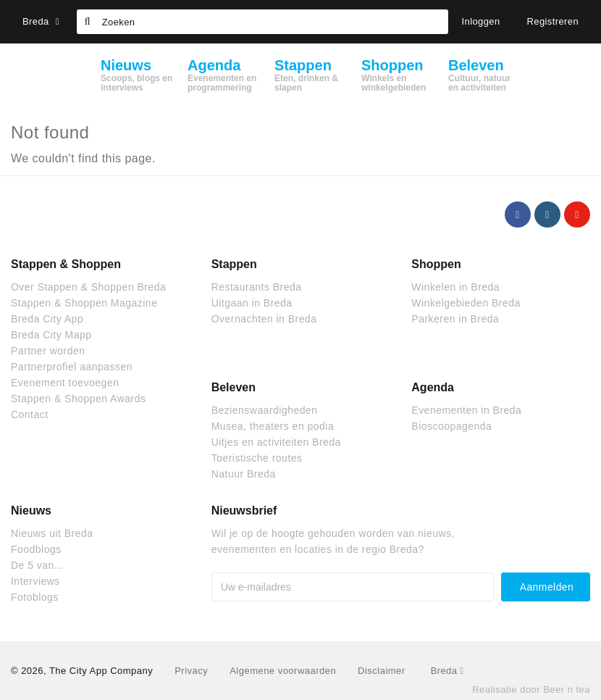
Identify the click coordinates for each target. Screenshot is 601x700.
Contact (30, 414)
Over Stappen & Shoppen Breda (88, 287)
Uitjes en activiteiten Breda (276, 442)
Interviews (35, 581)
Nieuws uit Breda (52, 533)
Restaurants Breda (257, 287)
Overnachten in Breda (264, 319)
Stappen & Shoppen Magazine (84, 303)
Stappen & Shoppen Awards (78, 399)
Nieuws (31, 511)
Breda (41, 21)
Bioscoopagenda (451, 426)
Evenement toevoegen (65, 383)
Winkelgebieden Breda (466, 303)
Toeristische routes (257, 458)
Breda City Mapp (51, 335)
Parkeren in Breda (455, 319)
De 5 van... (37, 565)
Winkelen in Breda (455, 287)
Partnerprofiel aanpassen (72, 367)
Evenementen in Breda (466, 410)
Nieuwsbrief (244, 511)
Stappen (234, 264)
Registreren (553, 21)
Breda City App (47, 319)
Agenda (433, 387)
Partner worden (48, 351)
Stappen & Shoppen (66, 264)
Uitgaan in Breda (252, 303)
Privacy (191, 671)
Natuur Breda (244, 474)
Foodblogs (36, 549)
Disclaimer (381, 671)
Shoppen (436, 264)
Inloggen (481, 21)
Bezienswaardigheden (265, 410)
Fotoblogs (35, 597)
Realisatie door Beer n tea (531, 689)
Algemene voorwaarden (283, 671)
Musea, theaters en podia (273, 426)
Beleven (234, 387)
